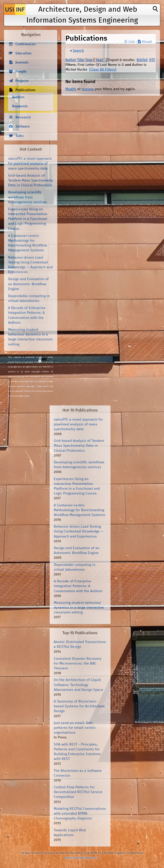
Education (23, 53)
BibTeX (142, 60)
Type (89, 60)
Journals (22, 63)
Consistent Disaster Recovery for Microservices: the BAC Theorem (78, 664)
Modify (71, 89)
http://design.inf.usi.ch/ (81, 858)
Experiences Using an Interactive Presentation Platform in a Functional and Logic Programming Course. (28, 219)
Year (99, 60)
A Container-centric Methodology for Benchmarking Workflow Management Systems (79, 510)
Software (23, 127)
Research (23, 117)
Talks (20, 136)
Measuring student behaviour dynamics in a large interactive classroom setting (79, 608)
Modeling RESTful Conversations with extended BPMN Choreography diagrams (80, 814)
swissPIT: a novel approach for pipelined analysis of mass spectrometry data (30, 163)
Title (81, 60)
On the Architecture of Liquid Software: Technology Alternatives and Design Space (78, 685)
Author (71, 60)
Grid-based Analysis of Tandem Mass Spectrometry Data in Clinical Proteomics (31, 180)
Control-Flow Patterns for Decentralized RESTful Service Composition (78, 792)
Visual (145, 42)
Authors (18, 97)
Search (78, 51)
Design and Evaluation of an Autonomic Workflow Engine (28, 284)
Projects (22, 81)
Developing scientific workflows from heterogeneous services (28, 197)
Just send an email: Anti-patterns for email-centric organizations (75, 728)
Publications (25, 90)
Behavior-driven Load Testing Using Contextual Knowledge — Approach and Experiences (79, 531)
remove (88, 89)
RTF (152, 60)
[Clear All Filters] (103, 70)
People (21, 72)
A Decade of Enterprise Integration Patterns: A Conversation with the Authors (78, 586)
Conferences (26, 44)
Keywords (20, 106)
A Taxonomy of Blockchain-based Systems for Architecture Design (79, 706)
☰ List (129, 42)
